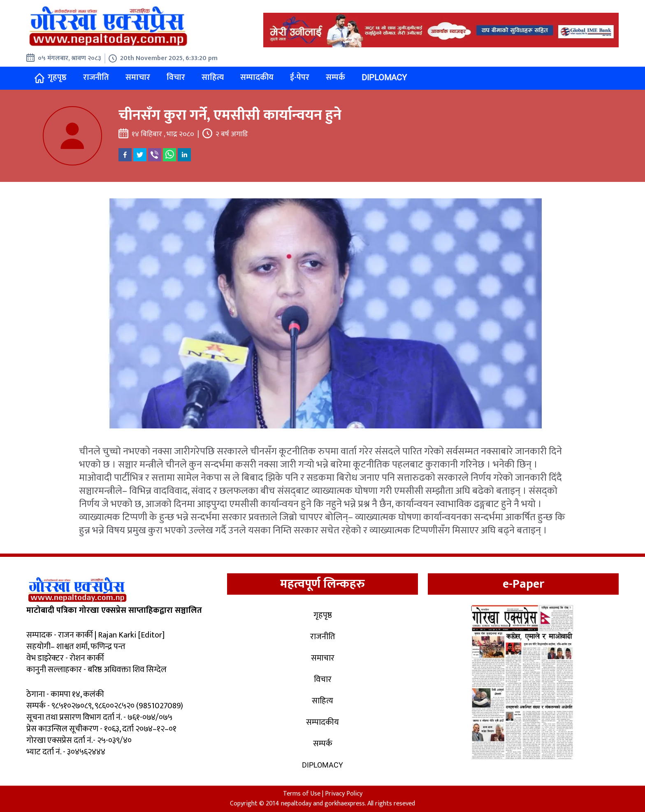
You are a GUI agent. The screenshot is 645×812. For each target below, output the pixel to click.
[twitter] (140, 155)
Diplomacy (384, 77)
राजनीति (96, 77)
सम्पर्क (335, 77)
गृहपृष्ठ (51, 78)
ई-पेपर (300, 77)
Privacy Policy (344, 794)
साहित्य (213, 77)
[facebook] (125, 155)
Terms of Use (302, 794)
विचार (176, 77)
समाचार (138, 77)
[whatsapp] (169, 155)
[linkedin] (184, 155)
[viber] (155, 155)
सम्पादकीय (257, 77)
